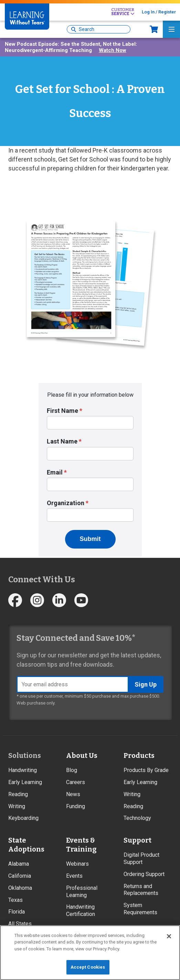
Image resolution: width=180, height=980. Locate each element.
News (73, 794)
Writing (17, 806)
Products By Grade (146, 770)
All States (20, 924)
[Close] (169, 936)
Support (137, 840)
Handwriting (23, 770)
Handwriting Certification (81, 910)
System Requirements (140, 909)
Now (154, 29)
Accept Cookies (88, 967)
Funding (76, 806)
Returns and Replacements (141, 890)
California (20, 876)
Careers (76, 782)
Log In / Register (159, 12)
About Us (82, 755)
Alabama (19, 864)
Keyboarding (23, 818)
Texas (15, 900)
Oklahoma (20, 888)
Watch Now (113, 50)
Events (74, 876)
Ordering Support (144, 874)
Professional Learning (82, 892)
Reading (18, 794)
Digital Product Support (141, 858)
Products (139, 755)
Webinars (77, 864)
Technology (137, 818)
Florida (17, 912)
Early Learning (25, 782)
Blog (72, 770)
